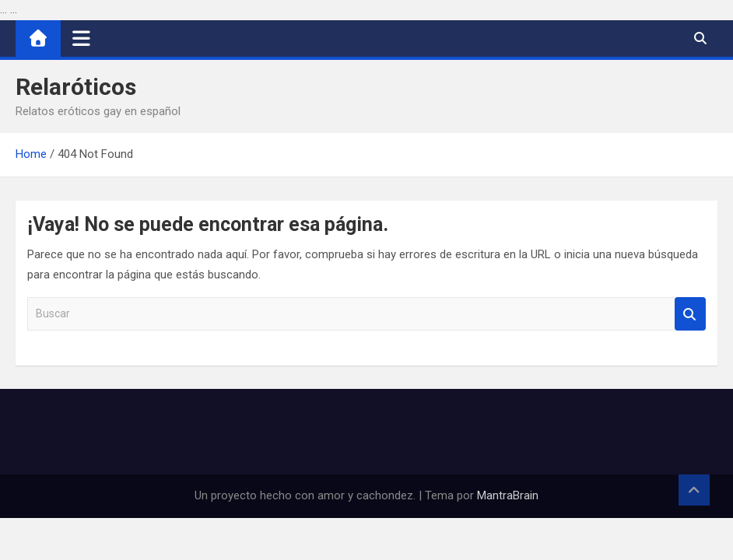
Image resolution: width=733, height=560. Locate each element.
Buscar (690, 314)
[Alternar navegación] (81, 38)
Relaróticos (76, 87)
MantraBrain (508, 495)
